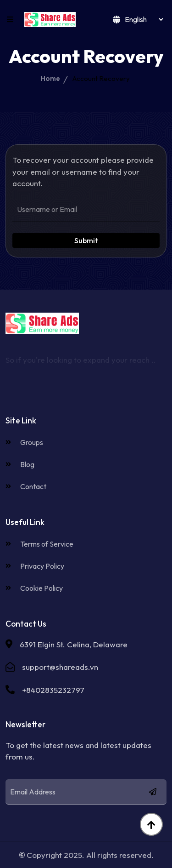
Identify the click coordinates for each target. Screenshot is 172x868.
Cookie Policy (34, 588)
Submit (86, 240)
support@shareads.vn (60, 667)
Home (50, 78)
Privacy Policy (35, 566)
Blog (20, 464)
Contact (26, 486)
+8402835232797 (53, 690)
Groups (24, 442)
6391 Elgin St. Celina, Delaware (74, 644)
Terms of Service (39, 544)
